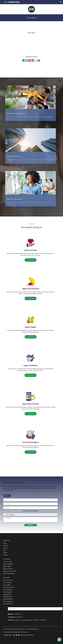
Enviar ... (30, 525)
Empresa (5, 546)
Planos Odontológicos (9, 573)
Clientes (5, 553)
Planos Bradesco (8, 592)
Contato (5, 555)
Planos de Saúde (8, 562)
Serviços (5, 548)
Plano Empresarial (8, 580)
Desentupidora (7, 594)
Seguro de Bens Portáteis (10, 571)
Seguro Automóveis (8, 564)
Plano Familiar (7, 585)
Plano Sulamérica (8, 590)
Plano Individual (7, 583)
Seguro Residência (8, 569)
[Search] (35, 609)
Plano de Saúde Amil (9, 587)
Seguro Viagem (7, 566)
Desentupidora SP (8, 597)
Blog (4, 550)
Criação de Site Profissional (26, 635)
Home (5, 543)
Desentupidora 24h (8, 601)
